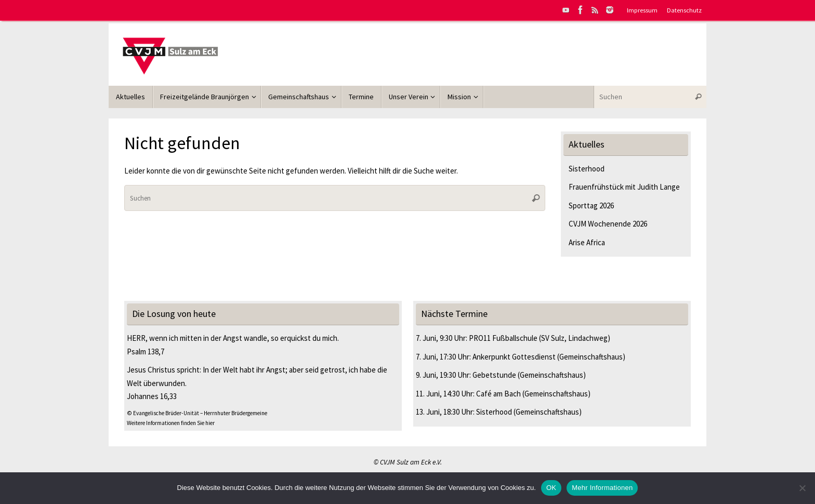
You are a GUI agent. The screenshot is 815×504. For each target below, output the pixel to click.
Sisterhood (587, 169)
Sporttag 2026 (591, 205)
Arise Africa (587, 242)
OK (551, 488)
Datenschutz (684, 10)
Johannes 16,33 (152, 396)
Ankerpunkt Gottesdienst (514, 357)
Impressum (642, 10)
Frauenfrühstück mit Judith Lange (624, 187)
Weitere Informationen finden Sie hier (171, 423)
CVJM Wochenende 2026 (608, 224)
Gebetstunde (494, 375)
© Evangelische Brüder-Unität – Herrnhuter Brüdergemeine (197, 413)
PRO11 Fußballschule (503, 338)
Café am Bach (498, 394)
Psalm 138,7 (146, 352)
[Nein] (802, 488)
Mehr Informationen (602, 488)
